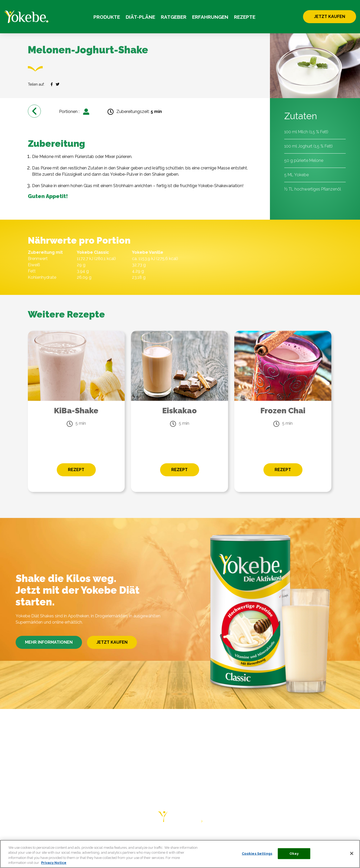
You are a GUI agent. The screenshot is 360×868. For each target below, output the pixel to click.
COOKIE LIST (329, 838)
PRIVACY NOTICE (244, 838)
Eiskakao (179, 411)
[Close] (352, 853)
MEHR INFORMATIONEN (49, 642)
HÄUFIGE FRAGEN (176, 838)
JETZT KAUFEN (330, 17)
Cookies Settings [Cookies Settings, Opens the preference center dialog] (257, 854)
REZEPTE (245, 17)
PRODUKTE (107, 17)
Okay (294, 854)
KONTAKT (211, 838)
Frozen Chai (283, 411)
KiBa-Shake (76, 411)
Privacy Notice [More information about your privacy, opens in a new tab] (54, 863)
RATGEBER (174, 17)
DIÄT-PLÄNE (140, 17)
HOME (24, 838)
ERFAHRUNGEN (210, 17)
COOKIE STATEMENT (289, 838)
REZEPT (76, 470)
